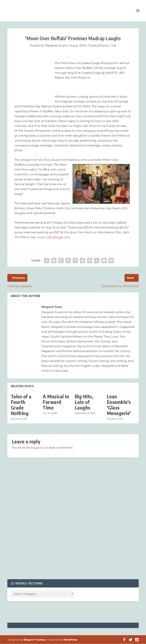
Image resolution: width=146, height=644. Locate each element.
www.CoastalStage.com (53, 237)
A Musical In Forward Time (56, 402)
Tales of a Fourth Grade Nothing (21, 405)
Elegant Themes (35, 640)
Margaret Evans (56, 46)
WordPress (70, 640)
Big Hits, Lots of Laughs (84, 402)
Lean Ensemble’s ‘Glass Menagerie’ (119, 405)
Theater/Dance (99, 46)
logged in (38, 448)
